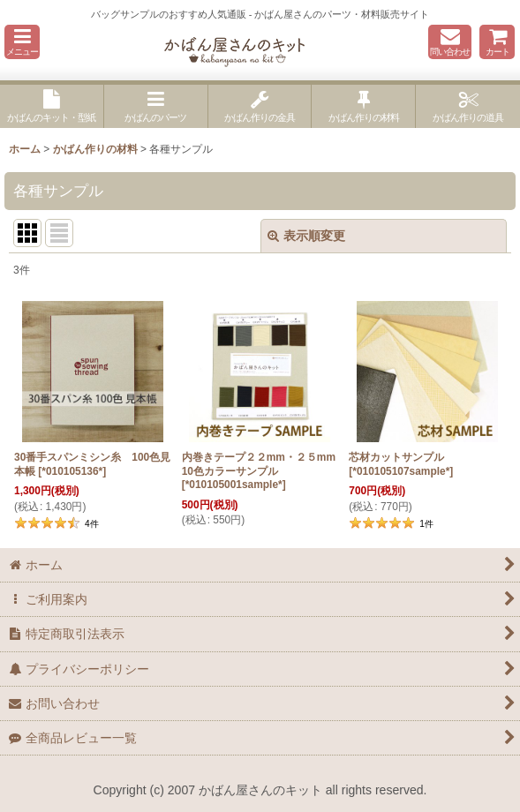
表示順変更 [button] (306, 236)
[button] (22, 42)
